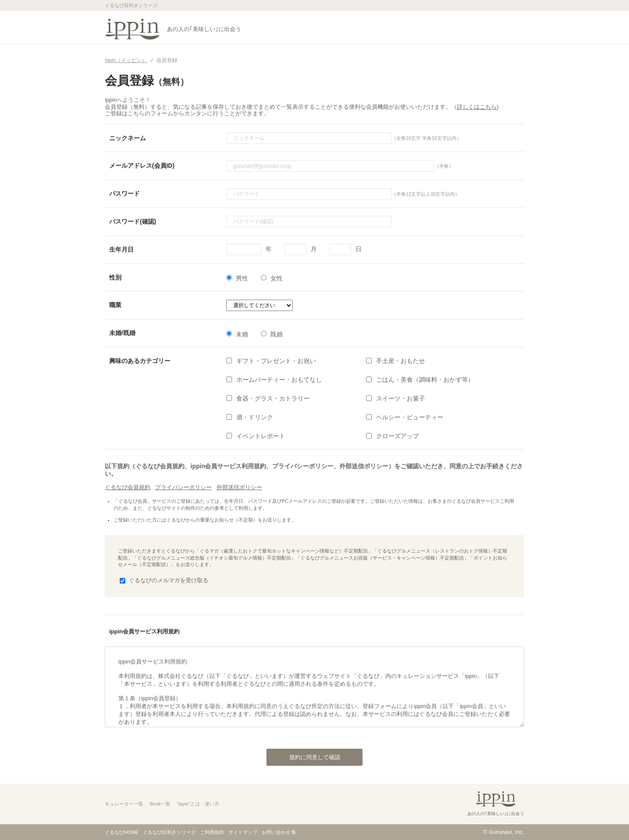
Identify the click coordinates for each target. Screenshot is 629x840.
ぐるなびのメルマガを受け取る (164, 580)
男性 (237, 278)
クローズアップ (392, 436)
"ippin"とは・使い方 (198, 804)
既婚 (272, 334)
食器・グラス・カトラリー (268, 398)
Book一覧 (160, 804)
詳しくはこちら (477, 107)
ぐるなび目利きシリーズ (169, 832)
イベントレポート (256, 436)
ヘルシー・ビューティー (405, 417)
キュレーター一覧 (124, 804)
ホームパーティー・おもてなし (274, 380)
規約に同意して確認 (303, 755)
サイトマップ (243, 832)
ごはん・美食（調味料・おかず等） (420, 380)
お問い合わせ (276, 832)
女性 (272, 278)
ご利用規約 (212, 832)
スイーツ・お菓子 (396, 398)
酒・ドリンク (250, 417)
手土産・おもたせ (396, 361)
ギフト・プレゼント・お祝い (271, 361)
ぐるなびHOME (122, 832)
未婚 (237, 334)
